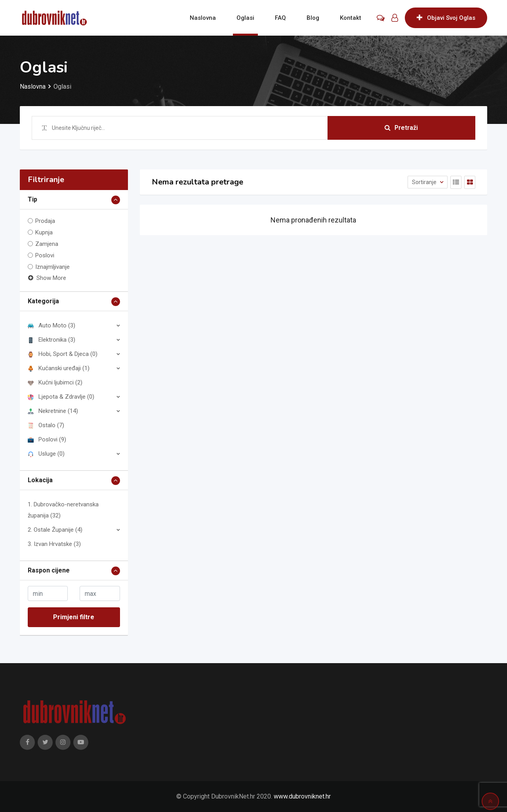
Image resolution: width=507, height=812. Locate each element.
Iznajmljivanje (52, 267)
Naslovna (203, 18)
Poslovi (45, 255)
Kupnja (44, 232)
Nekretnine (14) (53, 411)
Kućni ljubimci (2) (55, 382)
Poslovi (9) (47, 439)
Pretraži (401, 128)
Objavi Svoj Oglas (446, 18)
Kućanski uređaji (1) (59, 368)
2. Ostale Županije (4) (55, 530)
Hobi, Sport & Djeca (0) (63, 354)
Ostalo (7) (46, 425)
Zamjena (47, 244)
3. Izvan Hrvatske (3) (54, 544)
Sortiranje (425, 182)
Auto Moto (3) (51, 325)
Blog (313, 18)
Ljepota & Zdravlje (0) (61, 397)
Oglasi (245, 18)
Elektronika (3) (51, 340)
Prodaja (45, 221)
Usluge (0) (46, 454)
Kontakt (351, 18)
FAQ (280, 18)
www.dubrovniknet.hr (302, 796)
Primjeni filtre (74, 617)
